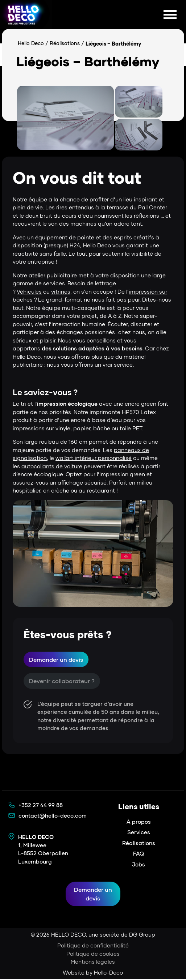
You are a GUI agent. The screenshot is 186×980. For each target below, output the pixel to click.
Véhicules (29, 291)
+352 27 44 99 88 (41, 805)
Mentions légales (93, 962)
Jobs (139, 865)
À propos (139, 822)
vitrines (61, 291)
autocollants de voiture (52, 466)
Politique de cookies (93, 954)
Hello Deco (31, 44)
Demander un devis (56, 659)
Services (139, 832)
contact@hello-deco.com (53, 816)
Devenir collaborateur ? (62, 681)
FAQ (139, 854)
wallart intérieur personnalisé (94, 458)
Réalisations (65, 44)
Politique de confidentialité (93, 946)
